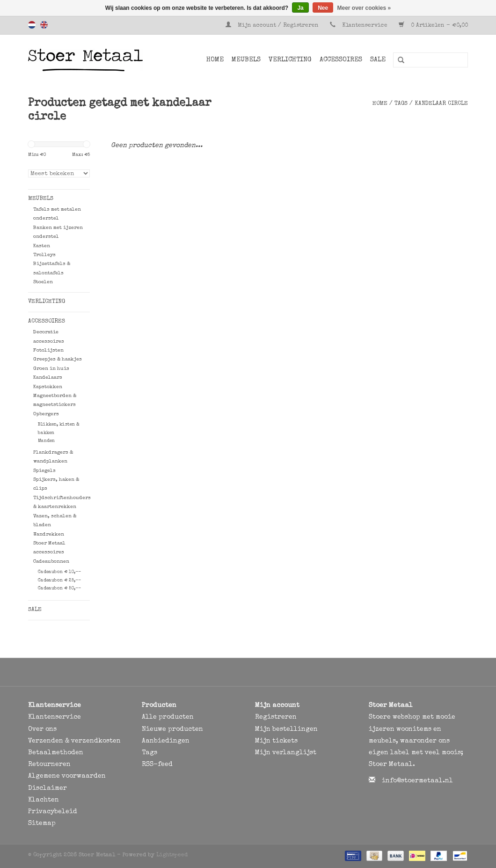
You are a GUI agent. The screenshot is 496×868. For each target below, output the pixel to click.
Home (215, 60)
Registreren (276, 717)
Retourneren (49, 765)
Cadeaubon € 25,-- (59, 581)
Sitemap (42, 824)
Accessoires (341, 60)
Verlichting (290, 60)
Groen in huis (51, 369)
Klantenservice (365, 26)
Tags (401, 104)
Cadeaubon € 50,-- (59, 588)
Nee (323, 8)
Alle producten (168, 717)
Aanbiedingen (166, 741)
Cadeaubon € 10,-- (59, 572)
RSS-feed (157, 765)
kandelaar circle (441, 104)
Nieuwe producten (172, 729)
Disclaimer (47, 788)
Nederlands (32, 25)
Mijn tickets (276, 741)
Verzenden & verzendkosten (74, 741)
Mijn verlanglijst (286, 753)
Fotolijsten (48, 350)
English (44, 25)
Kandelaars (48, 378)
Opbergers (46, 414)
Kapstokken (48, 387)
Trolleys (44, 255)
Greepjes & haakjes (58, 359)
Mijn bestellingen (286, 729)
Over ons (42, 729)
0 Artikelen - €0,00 (433, 26)
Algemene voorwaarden (67, 776)
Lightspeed (172, 855)
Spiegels (44, 471)
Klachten (44, 800)
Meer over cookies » (364, 8)
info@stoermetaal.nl (417, 781)
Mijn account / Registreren (273, 26)
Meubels (246, 60)
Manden (46, 441)
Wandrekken (49, 534)
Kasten (42, 246)
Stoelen (43, 282)
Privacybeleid (53, 812)
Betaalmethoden (56, 753)
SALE (378, 60)
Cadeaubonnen (51, 562)
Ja (300, 8)
